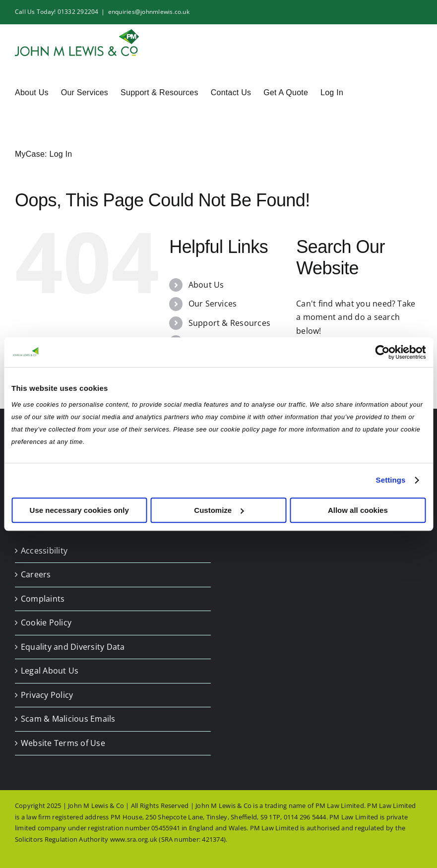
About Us (206, 285)
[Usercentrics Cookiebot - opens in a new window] (382, 352)
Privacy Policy (47, 695)
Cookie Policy (46, 622)
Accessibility (44, 551)
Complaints (43, 599)
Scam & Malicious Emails (68, 719)
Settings (391, 480)
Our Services (213, 304)
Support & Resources (230, 323)
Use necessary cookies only (79, 510)
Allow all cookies (358, 510)
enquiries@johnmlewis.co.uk (149, 12)
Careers (36, 574)
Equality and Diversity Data (73, 647)
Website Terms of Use (63, 743)
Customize (219, 510)
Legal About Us (50, 671)
